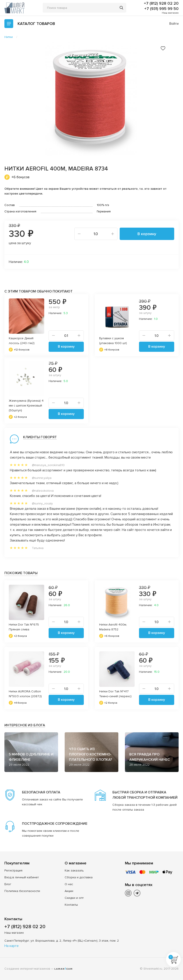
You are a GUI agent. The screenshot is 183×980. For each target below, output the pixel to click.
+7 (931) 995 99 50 (161, 9)
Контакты (71, 905)
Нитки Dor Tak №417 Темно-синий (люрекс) (115, 694)
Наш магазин (170, 13)
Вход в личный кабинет (22, 877)
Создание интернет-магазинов (27, 969)
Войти (174, 24)
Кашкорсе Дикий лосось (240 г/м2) (22, 341)
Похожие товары (21, 573)
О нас (69, 884)
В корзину (147, 234)
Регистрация (13, 870)
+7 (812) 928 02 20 (161, 3)
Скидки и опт (74, 898)
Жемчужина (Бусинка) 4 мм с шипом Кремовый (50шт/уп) (26, 406)
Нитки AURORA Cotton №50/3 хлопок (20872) (25, 694)
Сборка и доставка (79, 877)
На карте (12, 946)
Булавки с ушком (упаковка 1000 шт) (113, 341)
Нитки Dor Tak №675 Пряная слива (24, 627)
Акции (69, 891)
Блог (8, 884)
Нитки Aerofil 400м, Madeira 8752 (113, 627)
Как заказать (74, 870)
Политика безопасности (22, 891)
